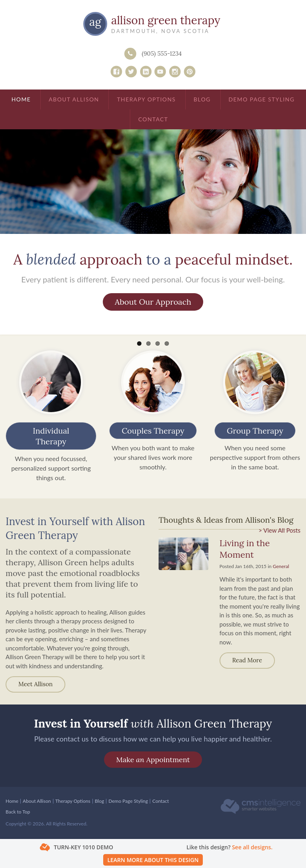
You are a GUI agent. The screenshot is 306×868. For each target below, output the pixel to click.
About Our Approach (153, 302)
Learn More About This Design (153, 860)
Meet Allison (35, 684)
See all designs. (252, 847)
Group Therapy (255, 431)
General (281, 566)
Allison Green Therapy (166, 20)
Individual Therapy (51, 436)
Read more (247, 660)
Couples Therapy (153, 431)
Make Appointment (153, 760)
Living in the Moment (245, 549)
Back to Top (18, 812)
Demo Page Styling (262, 99)
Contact (153, 119)
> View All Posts (280, 530)
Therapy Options (146, 99)
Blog (202, 99)
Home (21, 99)
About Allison (74, 99)
